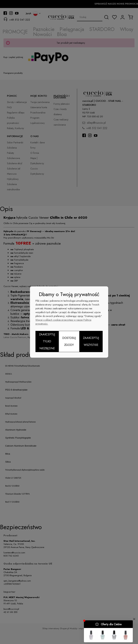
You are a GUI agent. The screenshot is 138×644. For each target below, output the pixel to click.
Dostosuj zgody (69, 341)
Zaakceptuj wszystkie (91, 341)
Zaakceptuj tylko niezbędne (47, 341)
